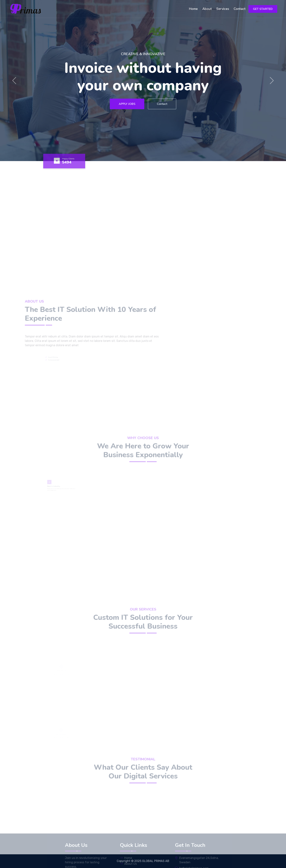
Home (193, 9)
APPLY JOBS (127, 104)
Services (223, 9)
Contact (240, 9)
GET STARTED (263, 9)
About (207, 9)
